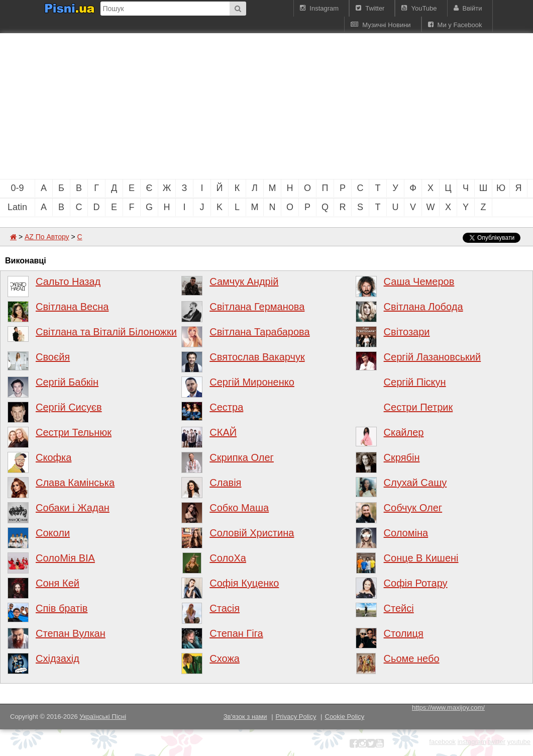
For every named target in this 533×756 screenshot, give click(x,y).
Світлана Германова (257, 307)
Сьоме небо (412, 658)
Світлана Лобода (423, 307)
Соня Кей (58, 583)
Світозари (407, 332)
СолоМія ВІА (65, 558)
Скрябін (402, 457)
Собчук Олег (413, 508)
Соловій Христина (252, 533)
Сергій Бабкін (67, 382)
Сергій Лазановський (433, 357)
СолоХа (228, 558)
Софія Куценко (244, 583)
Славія (225, 483)
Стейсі (399, 608)
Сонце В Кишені (421, 558)
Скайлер (404, 432)
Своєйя (53, 357)
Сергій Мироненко (252, 382)
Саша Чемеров (419, 281)
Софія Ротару (416, 583)
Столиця (404, 633)
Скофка (54, 457)
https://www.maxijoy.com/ (448, 707)
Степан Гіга (236, 633)
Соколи (53, 533)
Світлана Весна (72, 307)
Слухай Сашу (415, 483)
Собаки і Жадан (73, 508)
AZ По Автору (47, 237)
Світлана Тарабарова (259, 332)
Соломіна (406, 533)
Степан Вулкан (71, 633)
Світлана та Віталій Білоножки (106, 332)
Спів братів (62, 608)
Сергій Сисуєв (69, 407)
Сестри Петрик (418, 407)
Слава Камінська (75, 483)
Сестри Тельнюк (74, 432)
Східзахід (58, 658)
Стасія (225, 608)
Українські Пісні (103, 717)
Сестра (226, 407)
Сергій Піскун (415, 382)
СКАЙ (223, 432)
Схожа (225, 658)
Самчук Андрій (244, 281)
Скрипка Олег (242, 457)
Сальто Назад (68, 281)
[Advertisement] (171, 106)
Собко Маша (239, 508)
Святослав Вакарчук (257, 357)
